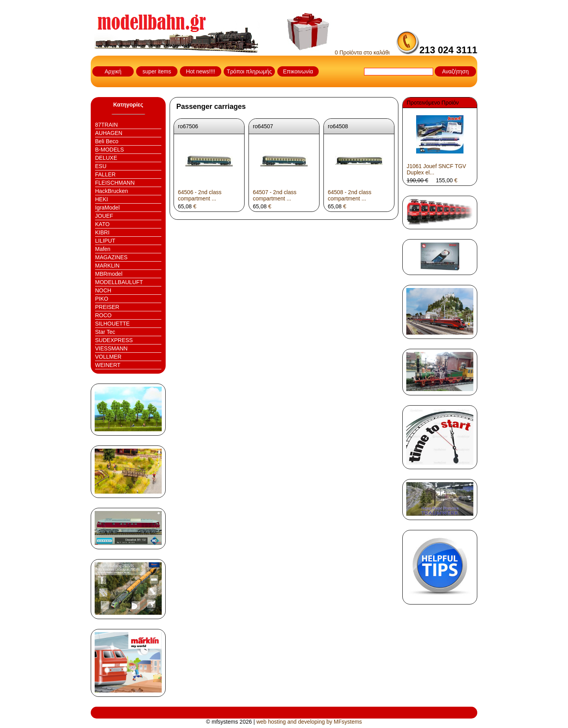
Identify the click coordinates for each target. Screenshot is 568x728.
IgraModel (107, 208)
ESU (101, 166)
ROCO (103, 315)
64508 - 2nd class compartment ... (350, 195)
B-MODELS (109, 150)
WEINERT (108, 365)
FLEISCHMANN (115, 183)
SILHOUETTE (112, 324)
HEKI (102, 199)
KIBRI (102, 232)
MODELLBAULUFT (119, 282)
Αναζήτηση (456, 71)
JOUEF (104, 216)
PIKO (102, 299)
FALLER (105, 174)
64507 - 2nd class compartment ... (275, 195)
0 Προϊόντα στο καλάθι (338, 52)
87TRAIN (106, 125)
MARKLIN (107, 266)
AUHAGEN (109, 133)
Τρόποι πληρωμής (249, 71)
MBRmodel (109, 274)
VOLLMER (108, 357)
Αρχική (113, 71)
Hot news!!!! (201, 71)
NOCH (103, 290)
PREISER (107, 307)
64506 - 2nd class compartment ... (200, 195)
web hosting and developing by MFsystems (309, 722)
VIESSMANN (111, 348)
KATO (102, 224)
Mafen (103, 249)
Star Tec (105, 332)
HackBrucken (111, 191)
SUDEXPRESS (114, 340)
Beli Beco (107, 141)
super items (157, 71)
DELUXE (106, 158)
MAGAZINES (111, 257)
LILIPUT (105, 241)
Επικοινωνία (298, 71)
